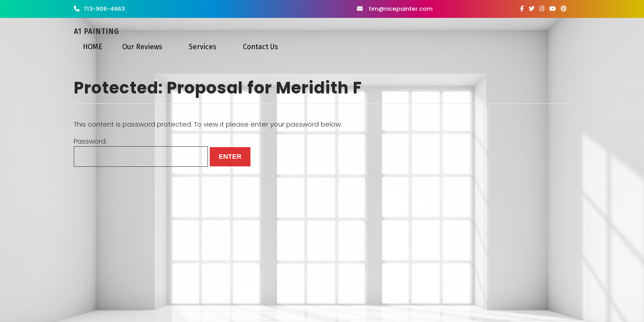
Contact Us (261, 47)
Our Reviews (142, 47)
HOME (93, 47)
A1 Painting (96, 32)
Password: (141, 152)
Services (203, 47)
